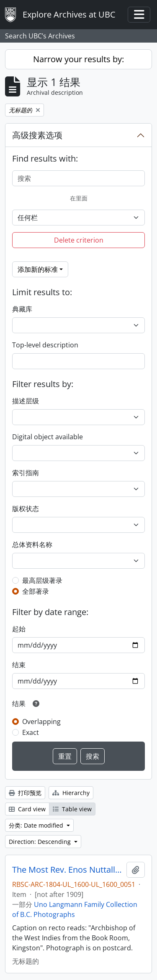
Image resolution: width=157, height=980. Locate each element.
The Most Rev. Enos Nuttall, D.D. (68, 870)
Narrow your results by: (78, 59)
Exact (31, 732)
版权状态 (26, 509)
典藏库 (22, 309)
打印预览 (25, 793)
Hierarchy (71, 793)
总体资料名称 (32, 544)
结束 (19, 665)
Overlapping (41, 722)
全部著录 (36, 591)
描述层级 (26, 401)
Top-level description (45, 345)
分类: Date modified (37, 825)
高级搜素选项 (37, 135)
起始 (19, 629)
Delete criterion (79, 240)
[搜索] (78, 178)
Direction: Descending (41, 842)
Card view (27, 809)
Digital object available (48, 437)
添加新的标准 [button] (38, 269)
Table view (72, 809)
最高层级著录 (42, 580)
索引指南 (26, 473)
